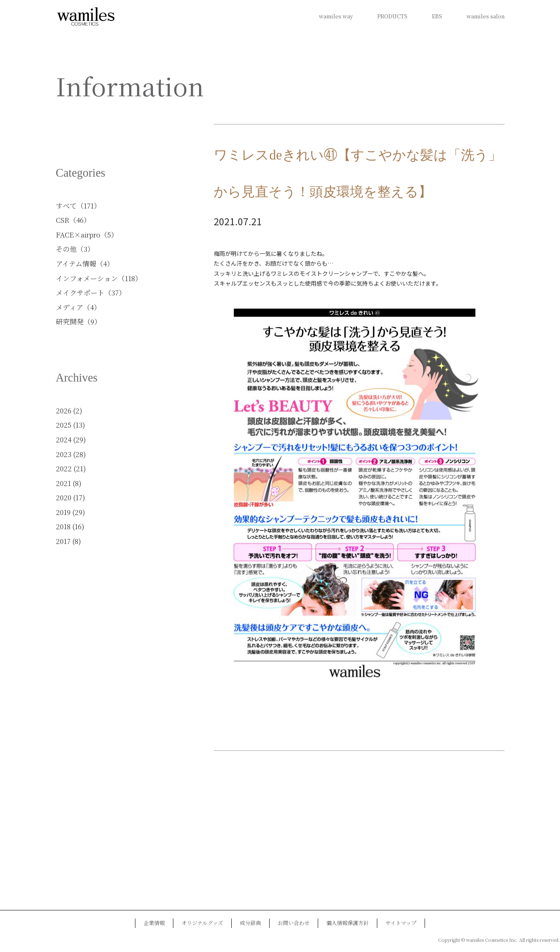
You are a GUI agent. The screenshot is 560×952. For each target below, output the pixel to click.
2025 (64, 425)
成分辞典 (250, 923)
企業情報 (154, 923)
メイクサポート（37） (91, 292)
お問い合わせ (294, 923)
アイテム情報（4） (85, 263)
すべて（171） (78, 205)
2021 (63, 483)
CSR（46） (73, 220)
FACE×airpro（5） (87, 234)
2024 (64, 439)
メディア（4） (78, 307)
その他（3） (75, 249)
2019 (63, 512)
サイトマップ (401, 923)
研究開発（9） (79, 321)
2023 (64, 454)
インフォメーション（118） (99, 278)
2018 (63, 526)
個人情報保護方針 (348, 923)
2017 (63, 541)
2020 (64, 497)
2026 (64, 410)
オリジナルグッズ (202, 923)
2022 (64, 468)
